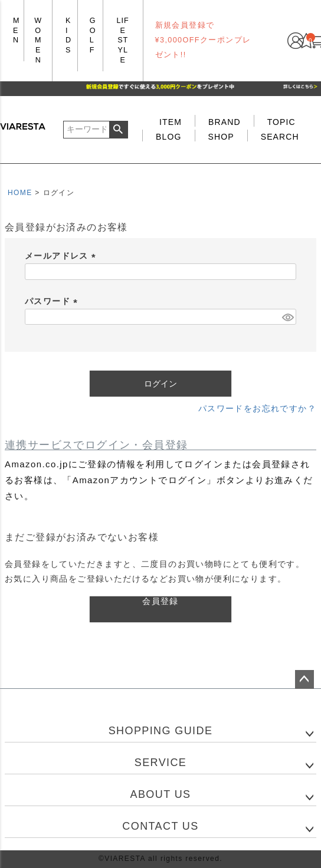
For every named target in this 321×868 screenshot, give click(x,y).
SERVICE (161, 763)
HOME (20, 193)
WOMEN (38, 40)
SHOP (221, 137)
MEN (17, 30)
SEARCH (280, 137)
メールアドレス (62, 256)
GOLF (93, 35)
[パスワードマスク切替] (287, 317)
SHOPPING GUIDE (161, 731)
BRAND (225, 122)
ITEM (171, 122)
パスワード (53, 301)
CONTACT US (160, 826)
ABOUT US (161, 794)
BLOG (168, 137)
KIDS (68, 35)
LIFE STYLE (123, 40)
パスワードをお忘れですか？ (257, 408)
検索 (118, 130)
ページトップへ (304, 679)
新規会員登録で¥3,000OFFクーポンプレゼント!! (203, 40)
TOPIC (281, 122)
